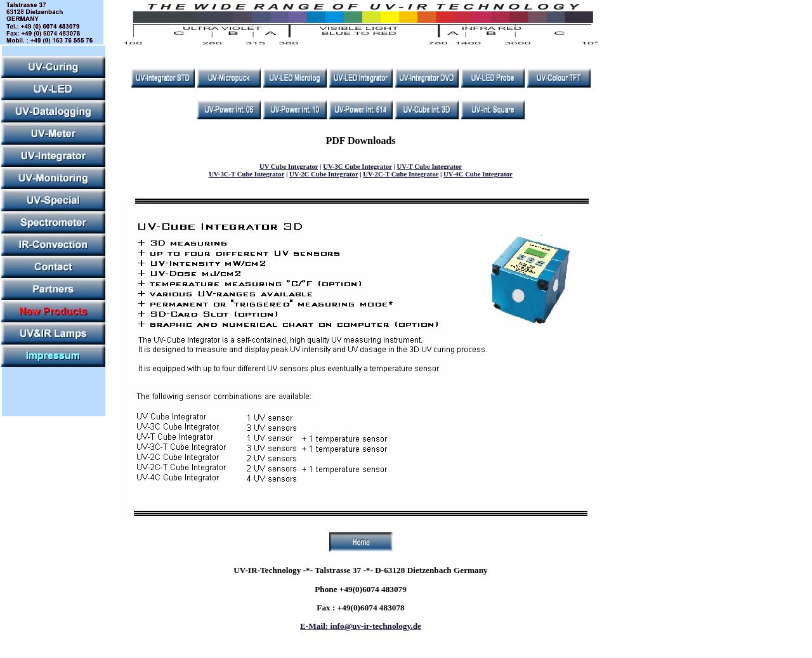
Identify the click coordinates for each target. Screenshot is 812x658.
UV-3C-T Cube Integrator (246, 174)
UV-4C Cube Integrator (478, 174)
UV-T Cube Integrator (429, 166)
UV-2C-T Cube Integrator (401, 174)
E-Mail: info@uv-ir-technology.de (361, 626)
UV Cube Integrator (289, 166)
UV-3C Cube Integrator (357, 166)
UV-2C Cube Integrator (324, 174)
